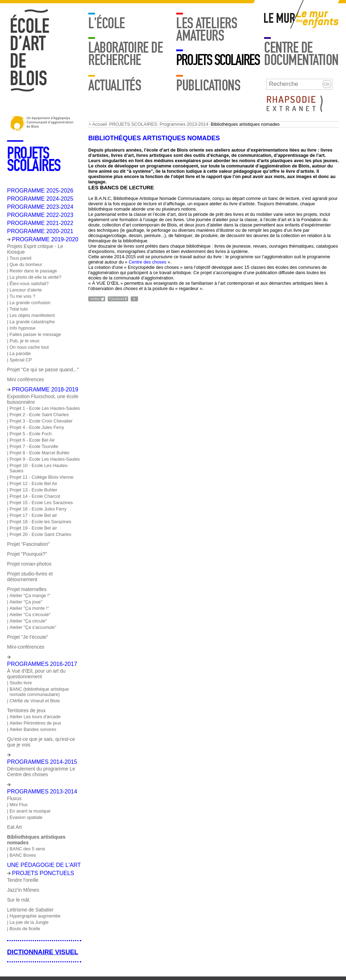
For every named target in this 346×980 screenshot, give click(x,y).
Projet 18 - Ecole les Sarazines (40, 522)
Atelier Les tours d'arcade (35, 717)
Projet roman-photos (29, 564)
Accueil (99, 124)
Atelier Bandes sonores (33, 729)
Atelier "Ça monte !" (29, 608)
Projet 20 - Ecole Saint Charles (40, 534)
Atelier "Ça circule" (28, 621)
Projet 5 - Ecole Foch (31, 434)
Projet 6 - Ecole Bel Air (32, 440)
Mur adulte (280, 20)
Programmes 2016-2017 (42, 664)
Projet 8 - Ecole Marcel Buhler (40, 453)
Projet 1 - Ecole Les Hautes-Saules (45, 408)
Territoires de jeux (26, 710)
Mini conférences (26, 379)
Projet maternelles (27, 589)
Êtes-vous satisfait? (29, 284)
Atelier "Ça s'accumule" (33, 627)
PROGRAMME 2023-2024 (40, 207)
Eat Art (14, 827)
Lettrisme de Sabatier (30, 910)
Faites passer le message (35, 334)
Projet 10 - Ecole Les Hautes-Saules (39, 468)
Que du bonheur (26, 264)
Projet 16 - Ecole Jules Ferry (38, 509)
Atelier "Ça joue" (26, 602)
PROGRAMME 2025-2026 (40, 191)
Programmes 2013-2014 (184, 124)
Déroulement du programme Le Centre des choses (41, 772)
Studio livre (21, 683)
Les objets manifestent (32, 315)
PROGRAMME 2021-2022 (40, 223)
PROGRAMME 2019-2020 (45, 239)
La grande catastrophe (32, 322)
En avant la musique (30, 811)
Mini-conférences (26, 647)
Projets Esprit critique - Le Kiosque (35, 249)
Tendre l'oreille (23, 880)
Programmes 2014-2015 (42, 762)
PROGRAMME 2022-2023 (40, 215)
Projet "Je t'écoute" (28, 637)
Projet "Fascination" (28, 544)
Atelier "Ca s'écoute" (30, 615)
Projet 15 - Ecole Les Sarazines (41, 503)
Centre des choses (148, 262)
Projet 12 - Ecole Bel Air (33, 483)
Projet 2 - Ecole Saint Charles (39, 415)
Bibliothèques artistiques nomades (36, 840)
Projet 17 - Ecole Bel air (33, 515)
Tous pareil (20, 258)
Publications (208, 85)
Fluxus (14, 798)
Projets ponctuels (43, 873)
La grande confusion (30, 303)
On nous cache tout (29, 347)
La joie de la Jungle (29, 922)
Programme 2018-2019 (45, 389)
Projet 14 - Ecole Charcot (35, 496)
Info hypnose (22, 328)
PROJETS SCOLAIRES (218, 60)
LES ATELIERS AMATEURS (207, 29)
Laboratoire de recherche (126, 54)
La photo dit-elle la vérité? (35, 277)
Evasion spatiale (26, 817)
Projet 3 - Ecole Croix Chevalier (41, 421)
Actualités (115, 85)
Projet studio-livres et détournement (30, 577)
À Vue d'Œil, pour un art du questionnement (36, 674)
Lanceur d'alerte (26, 290)
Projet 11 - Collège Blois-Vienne (41, 477)
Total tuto (19, 309)
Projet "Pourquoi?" (27, 554)
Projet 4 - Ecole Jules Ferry (37, 427)
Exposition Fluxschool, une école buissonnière (43, 399)
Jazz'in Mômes (23, 890)
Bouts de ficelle (25, 929)
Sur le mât (18, 900)
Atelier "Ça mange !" (30, 595)
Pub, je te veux (25, 341)
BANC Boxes (23, 855)
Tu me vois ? (22, 296)
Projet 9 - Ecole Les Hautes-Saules (45, 459)
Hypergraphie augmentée (35, 916)
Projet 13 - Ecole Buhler (33, 490)
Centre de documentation (301, 54)
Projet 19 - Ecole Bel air (33, 528)
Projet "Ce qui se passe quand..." (43, 370)
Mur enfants (317, 20)
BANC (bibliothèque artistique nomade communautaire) (39, 692)
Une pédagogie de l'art (44, 865)
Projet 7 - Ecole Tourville (34, 446)
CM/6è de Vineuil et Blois (35, 701)
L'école (107, 23)
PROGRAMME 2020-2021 (40, 231)
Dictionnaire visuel (43, 952)
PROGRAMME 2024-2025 (40, 199)
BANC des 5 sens (27, 849)
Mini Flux (19, 805)
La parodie (20, 353)
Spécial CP (21, 360)
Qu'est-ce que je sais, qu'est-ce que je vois (41, 742)
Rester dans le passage (33, 271)
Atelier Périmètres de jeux (35, 723)
